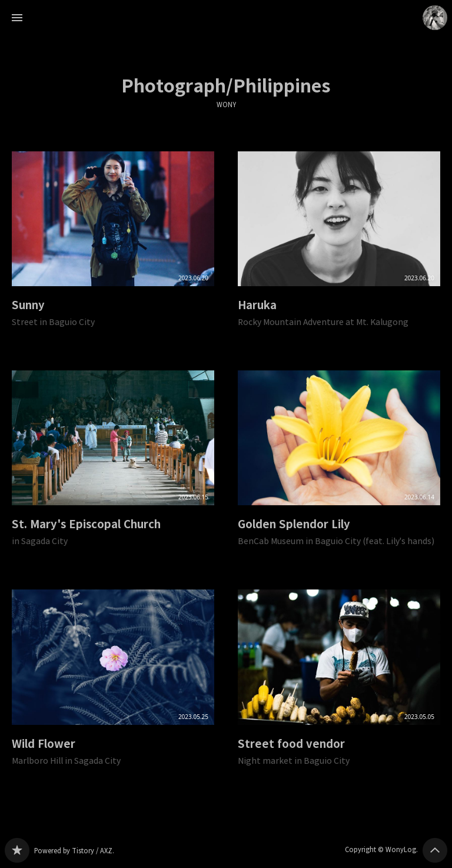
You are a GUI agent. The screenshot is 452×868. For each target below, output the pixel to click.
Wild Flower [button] (113, 687)
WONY (226, 105)
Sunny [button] (113, 249)
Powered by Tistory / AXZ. (74, 851)
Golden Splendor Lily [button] (339, 468)
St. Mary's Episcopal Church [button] (113, 468)
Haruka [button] (339, 249)
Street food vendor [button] (339, 687)
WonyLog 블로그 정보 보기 (435, 18)
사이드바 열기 (17, 18)
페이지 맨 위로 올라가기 (435, 850)
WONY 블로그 (17, 850)
